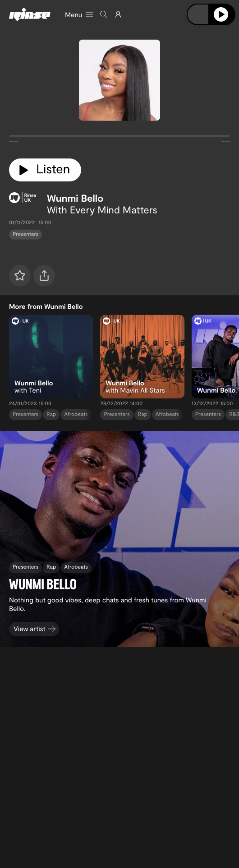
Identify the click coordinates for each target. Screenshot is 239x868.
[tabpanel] (119, 138)
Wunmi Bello (75, 198)
